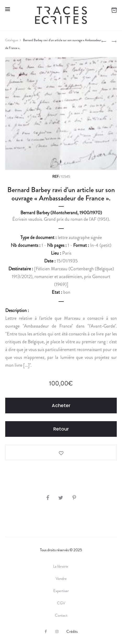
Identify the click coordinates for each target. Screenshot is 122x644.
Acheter (61, 405)
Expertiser (61, 591)
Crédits (72, 631)
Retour (61, 429)
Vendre (61, 579)
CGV (61, 603)
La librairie (61, 566)
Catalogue (11, 40)
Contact (61, 615)
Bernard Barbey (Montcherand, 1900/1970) (61, 213)
